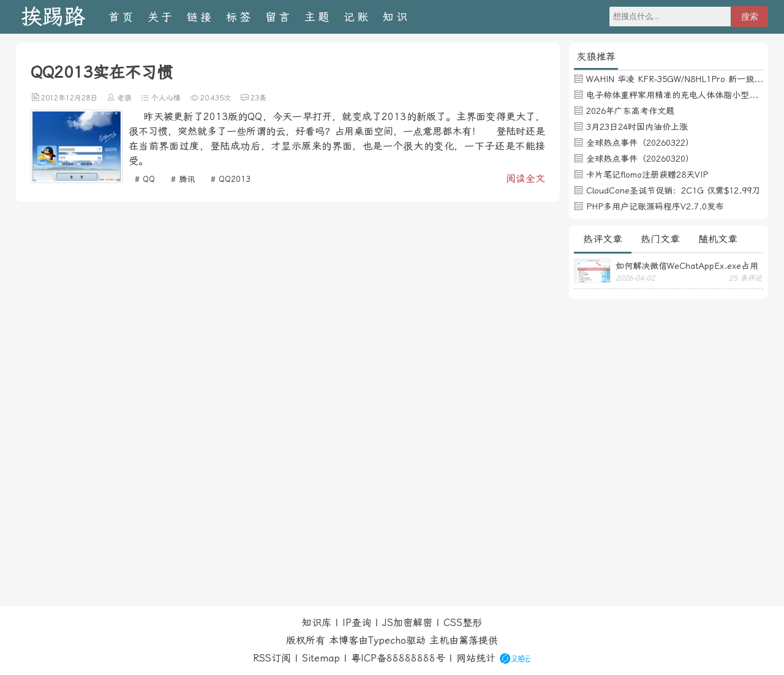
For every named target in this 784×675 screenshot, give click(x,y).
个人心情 (166, 98)
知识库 (317, 623)
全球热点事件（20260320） (640, 159)
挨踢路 (53, 17)
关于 (161, 17)
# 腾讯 (183, 179)
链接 (200, 17)
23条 (258, 98)
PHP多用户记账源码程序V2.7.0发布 (655, 206)
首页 (122, 17)
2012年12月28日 (69, 98)
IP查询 (357, 623)
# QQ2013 (231, 179)
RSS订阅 (272, 658)
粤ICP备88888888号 (398, 658)
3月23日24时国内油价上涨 (637, 127)
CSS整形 (463, 623)
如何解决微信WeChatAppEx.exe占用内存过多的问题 (687, 266)
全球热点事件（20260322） (640, 143)
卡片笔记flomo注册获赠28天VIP (647, 175)
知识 (396, 17)
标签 (239, 17)
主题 (318, 17)
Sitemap (321, 658)
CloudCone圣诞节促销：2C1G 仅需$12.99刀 (673, 190)
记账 (357, 17)
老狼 (124, 98)
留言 (279, 17)
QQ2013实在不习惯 (102, 72)
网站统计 (476, 658)
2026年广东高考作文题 (630, 111)
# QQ (145, 179)
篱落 (469, 640)
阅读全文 (526, 179)
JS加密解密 (407, 623)
